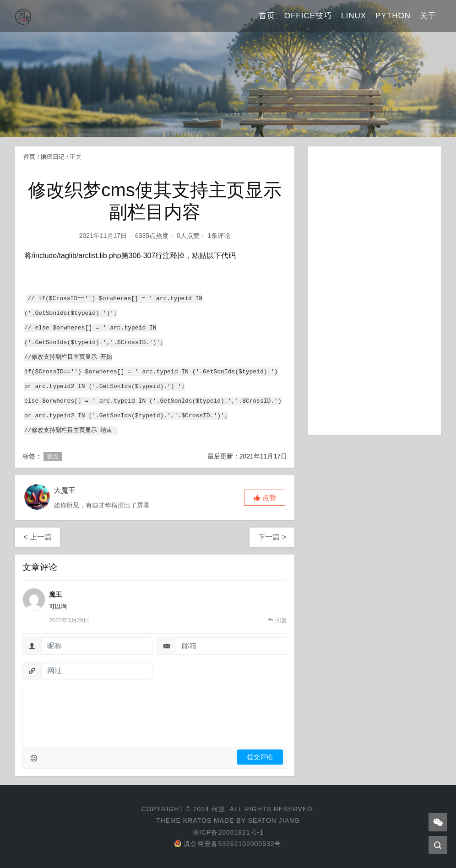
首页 (267, 16)
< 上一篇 (38, 537)
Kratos (197, 820)
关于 (428, 16)
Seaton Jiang (274, 820)
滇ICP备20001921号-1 (228, 832)
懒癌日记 (53, 157)
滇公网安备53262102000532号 (228, 844)
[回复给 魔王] (277, 620)
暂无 (53, 456)
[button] (265, 498)
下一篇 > (272, 537)
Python (393, 16)
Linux (354, 16)
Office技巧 (308, 16)
